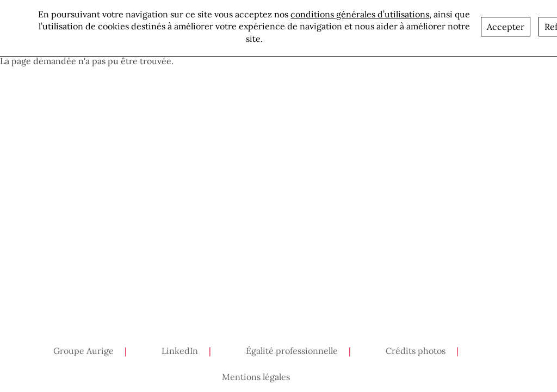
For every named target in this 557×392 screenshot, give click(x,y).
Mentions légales (256, 377)
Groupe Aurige (83, 351)
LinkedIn (180, 351)
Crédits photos (416, 351)
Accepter (506, 25)
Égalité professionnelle (292, 351)
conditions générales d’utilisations (360, 13)
